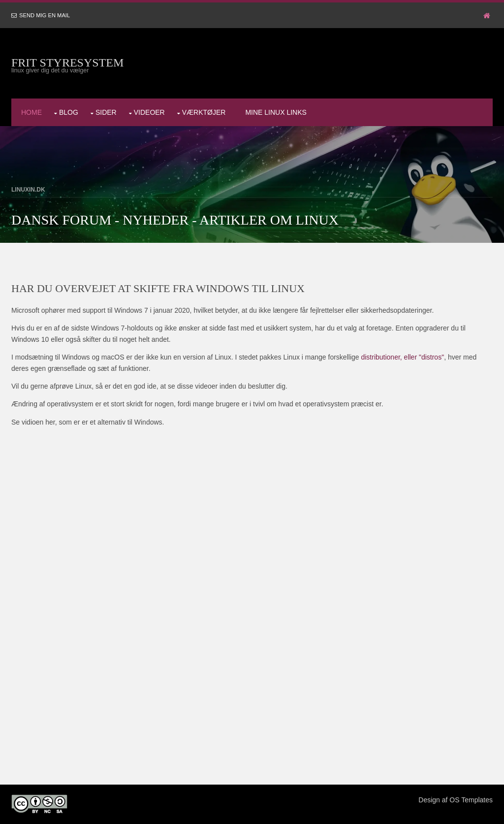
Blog (69, 112)
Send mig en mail (45, 15)
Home (31, 112)
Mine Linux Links (276, 112)
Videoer (149, 112)
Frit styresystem (67, 63)
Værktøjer (204, 112)
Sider (106, 112)
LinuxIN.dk (28, 190)
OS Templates (471, 800)
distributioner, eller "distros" (402, 357)
